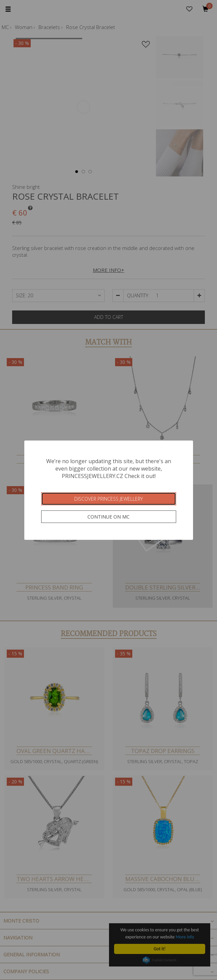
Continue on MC (109, 517)
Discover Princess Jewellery (109, 499)
